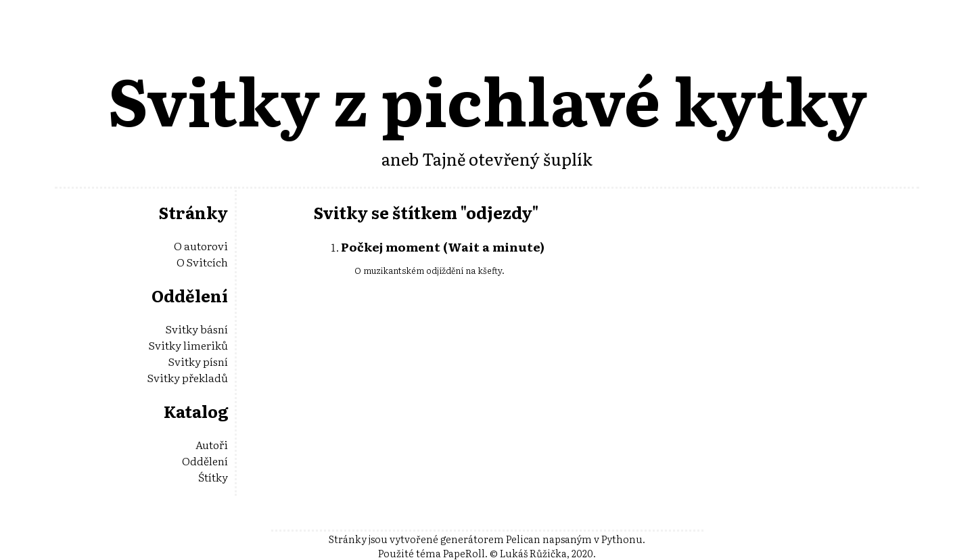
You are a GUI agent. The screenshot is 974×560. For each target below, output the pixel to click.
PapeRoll (464, 553)
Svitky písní (198, 361)
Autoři (212, 444)
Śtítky (213, 477)
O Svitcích (202, 262)
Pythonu (622, 539)
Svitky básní (197, 329)
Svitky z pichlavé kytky (487, 98)
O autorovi (201, 246)
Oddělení (205, 461)
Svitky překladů (188, 377)
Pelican (523, 539)
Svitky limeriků (188, 345)
